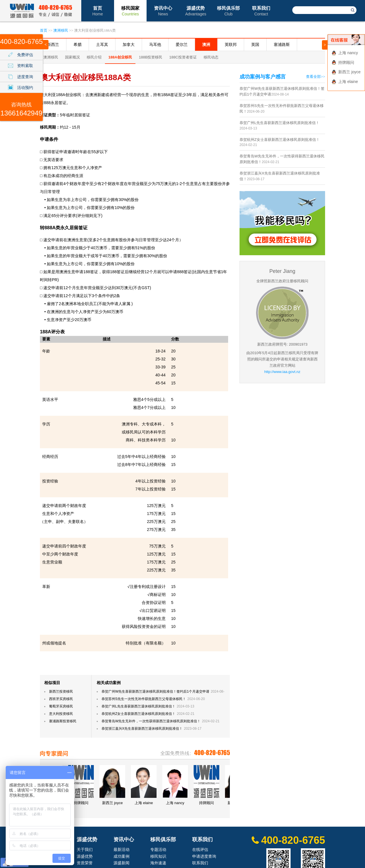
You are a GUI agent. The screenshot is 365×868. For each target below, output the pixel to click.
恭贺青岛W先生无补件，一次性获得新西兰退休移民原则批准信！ (151, 721)
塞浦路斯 (282, 44)
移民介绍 (94, 57)
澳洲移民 (61, 30)
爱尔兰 (182, 44)
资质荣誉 (85, 863)
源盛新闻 (121, 863)
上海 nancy (348, 53)
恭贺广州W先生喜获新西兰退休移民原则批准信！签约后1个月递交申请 (155, 691)
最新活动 (121, 849)
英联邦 (231, 44)
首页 (98, 11)
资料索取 (25, 66)
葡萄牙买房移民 (61, 706)
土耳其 (102, 44)
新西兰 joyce (349, 72)
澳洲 (206, 44)
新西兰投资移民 (61, 691)
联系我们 (261, 11)
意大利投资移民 (61, 714)
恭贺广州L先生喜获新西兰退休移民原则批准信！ (138, 706)
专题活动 (158, 849)
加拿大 (129, 44)
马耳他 (155, 44)
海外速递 (158, 863)
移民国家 (130, 11)
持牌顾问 (346, 62)
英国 (255, 44)
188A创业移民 (120, 57)
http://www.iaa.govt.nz (282, 372)
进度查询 (25, 77)
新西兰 (53, 44)
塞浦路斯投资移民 (63, 721)
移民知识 (158, 856)
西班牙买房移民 (61, 699)
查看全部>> (316, 77)
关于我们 (85, 849)
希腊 (78, 44)
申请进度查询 (204, 856)
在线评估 (200, 849)
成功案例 (121, 856)
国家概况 (72, 57)
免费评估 (25, 55)
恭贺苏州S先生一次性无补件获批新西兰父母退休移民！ (144, 699)
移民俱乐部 (228, 11)
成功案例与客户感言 (263, 77)
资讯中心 (163, 11)
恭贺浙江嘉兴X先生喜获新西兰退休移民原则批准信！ (142, 729)
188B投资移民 (151, 57)
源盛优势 (196, 11)
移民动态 (211, 57)
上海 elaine (348, 82)
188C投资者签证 (183, 57)
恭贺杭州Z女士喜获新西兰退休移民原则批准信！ (138, 714)
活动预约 (25, 88)
